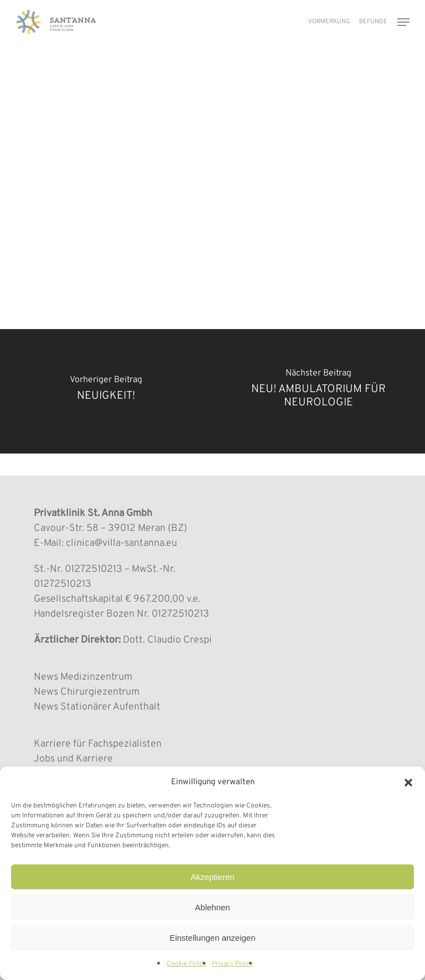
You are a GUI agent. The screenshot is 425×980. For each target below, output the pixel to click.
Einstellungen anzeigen (212, 938)
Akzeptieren (212, 877)
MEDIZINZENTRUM (68, 77)
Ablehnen (212, 907)
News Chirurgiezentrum (87, 692)
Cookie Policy (186, 964)
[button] (408, 783)
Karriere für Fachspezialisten (98, 744)
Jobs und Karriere (73, 759)
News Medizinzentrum (83, 677)
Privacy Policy (232, 964)
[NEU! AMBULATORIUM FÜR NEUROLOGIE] (319, 391)
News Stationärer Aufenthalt (97, 707)
